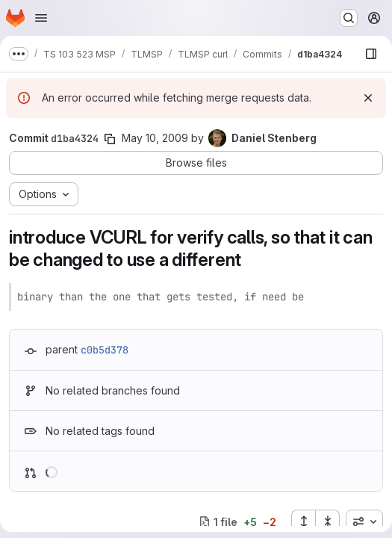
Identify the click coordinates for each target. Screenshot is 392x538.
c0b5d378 (105, 350)
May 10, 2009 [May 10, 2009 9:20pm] (155, 138)
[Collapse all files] (328, 522)
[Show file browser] (371, 54)
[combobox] (364, 522)
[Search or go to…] (349, 18)
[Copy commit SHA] (110, 139)
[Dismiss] (368, 98)
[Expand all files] (303, 522)
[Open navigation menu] (41, 18)
